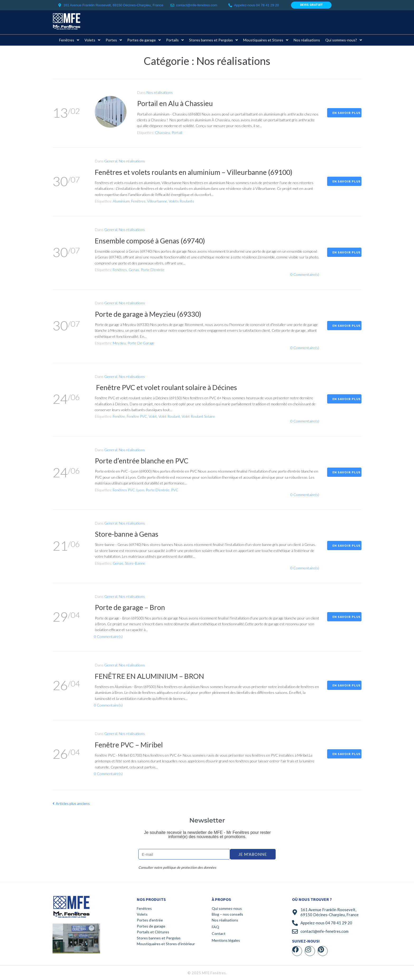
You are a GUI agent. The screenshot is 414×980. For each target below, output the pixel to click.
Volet (153, 416)
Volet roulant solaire (198, 416)
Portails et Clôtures (153, 932)
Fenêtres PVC (124, 490)
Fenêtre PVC (137, 416)
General (111, 161)
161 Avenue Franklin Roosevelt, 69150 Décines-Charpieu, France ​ (114, 5)
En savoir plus (347, 113)
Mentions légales (226, 940)
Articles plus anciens (71, 803)
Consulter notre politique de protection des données (177, 867)
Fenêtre (119, 416)
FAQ (215, 927)
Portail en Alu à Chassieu (177, 103)
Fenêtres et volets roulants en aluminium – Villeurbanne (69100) (199, 172)
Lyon (140, 490)
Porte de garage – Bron (132, 607)
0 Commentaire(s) (305, 274)
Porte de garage (141, 343)
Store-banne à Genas (128, 534)
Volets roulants (181, 201)
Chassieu (163, 133)
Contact (219, 933)
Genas (134, 270)
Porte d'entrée (153, 270)
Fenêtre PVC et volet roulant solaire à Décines (170, 387)
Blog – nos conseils (227, 914)
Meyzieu (119, 343)
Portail (177, 133)
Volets (142, 914)
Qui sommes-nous (227, 908)
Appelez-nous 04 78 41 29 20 (326, 923)
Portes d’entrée (150, 920)
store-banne (135, 563)
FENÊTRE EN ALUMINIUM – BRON (152, 676)
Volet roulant (169, 416)
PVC (175, 490)
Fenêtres (138, 201)
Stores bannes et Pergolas (159, 938)
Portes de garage (151, 926)
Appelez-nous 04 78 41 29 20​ (256, 5)
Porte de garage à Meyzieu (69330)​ (151, 314)
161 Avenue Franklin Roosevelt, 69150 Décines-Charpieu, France (330, 912)
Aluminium (121, 201)
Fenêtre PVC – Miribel (131, 744)
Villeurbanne (157, 201)
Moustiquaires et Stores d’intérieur (166, 944)
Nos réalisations (160, 92)
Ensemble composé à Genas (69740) (153, 241)
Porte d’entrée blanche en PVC (145, 460)
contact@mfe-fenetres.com (197, 5)
